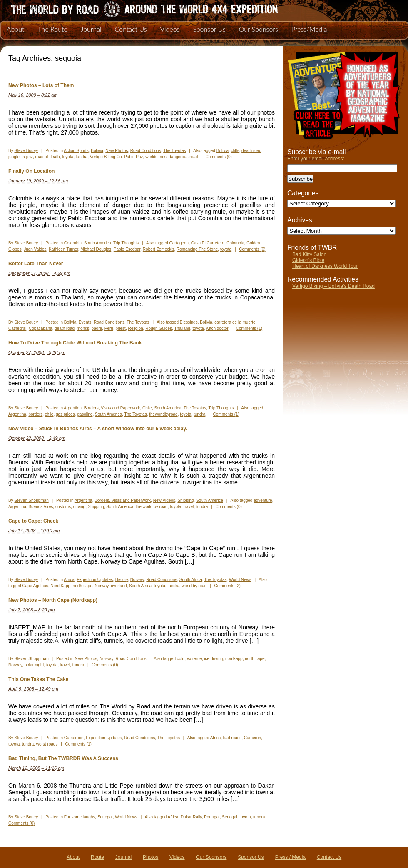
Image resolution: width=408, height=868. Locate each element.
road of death (48, 157)
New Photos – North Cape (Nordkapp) (53, 600)
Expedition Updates (95, 580)
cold (181, 659)
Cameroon (74, 738)
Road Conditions (146, 151)
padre (97, 328)
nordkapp (234, 659)
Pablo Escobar (127, 249)
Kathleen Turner (63, 249)
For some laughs (80, 817)
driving (79, 507)
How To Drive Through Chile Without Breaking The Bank (75, 343)
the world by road (152, 507)
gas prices (65, 414)
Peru (109, 328)
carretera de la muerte (235, 322)
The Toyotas (174, 151)
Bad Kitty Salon (309, 254)
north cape (83, 586)
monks (83, 328)
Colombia (73, 243)
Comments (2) (227, 586)
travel (189, 507)
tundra (82, 157)
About (15, 29)
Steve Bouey (26, 151)
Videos (170, 29)
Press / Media (290, 857)
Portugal (212, 817)
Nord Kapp (60, 586)
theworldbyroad (163, 414)
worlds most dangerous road (172, 157)
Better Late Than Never (36, 264)
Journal (91, 29)
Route (97, 857)
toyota (68, 157)
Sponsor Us (209, 29)
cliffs (235, 151)
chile (49, 414)
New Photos (117, 151)
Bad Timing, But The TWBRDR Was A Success (63, 758)
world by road (194, 586)
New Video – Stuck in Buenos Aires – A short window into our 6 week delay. (98, 429)
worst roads (47, 744)
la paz (27, 157)
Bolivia (97, 151)
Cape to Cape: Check (33, 521)
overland (119, 586)
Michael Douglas (96, 249)
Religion (135, 328)
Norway (137, 580)
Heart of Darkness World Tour (325, 266)
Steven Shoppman (31, 500)
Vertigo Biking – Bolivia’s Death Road (333, 286)
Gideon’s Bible (308, 260)
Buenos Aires (41, 507)
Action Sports (76, 151)
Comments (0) (219, 157)
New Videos (164, 500)
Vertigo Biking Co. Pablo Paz (117, 157)
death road (251, 151)
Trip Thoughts (126, 243)
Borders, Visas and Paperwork (112, 408)
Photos (151, 857)
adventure (263, 500)
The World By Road (131, 8)
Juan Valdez (35, 249)
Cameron (253, 738)
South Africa (191, 580)
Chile (147, 408)
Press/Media (309, 29)
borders (35, 414)
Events (85, 322)
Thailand (182, 328)
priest (120, 328)
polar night (34, 665)
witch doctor (217, 328)
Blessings (189, 322)
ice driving (213, 659)
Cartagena (179, 243)
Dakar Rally (191, 817)
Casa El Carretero (208, 243)
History (122, 580)
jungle (14, 157)
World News (240, 580)
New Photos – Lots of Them (41, 85)
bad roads (232, 738)
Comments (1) (249, 328)
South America (98, 243)
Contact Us (131, 29)
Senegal (105, 817)
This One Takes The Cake (39, 679)
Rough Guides (159, 328)
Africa (69, 580)
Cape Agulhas (35, 586)
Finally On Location (31, 171)
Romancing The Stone (197, 249)
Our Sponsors (259, 29)
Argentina (73, 408)
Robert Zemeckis (159, 249)
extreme (194, 659)
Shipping (185, 500)
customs (63, 507)
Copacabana (41, 328)
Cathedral (17, 328)
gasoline (85, 414)
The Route (52, 29)
